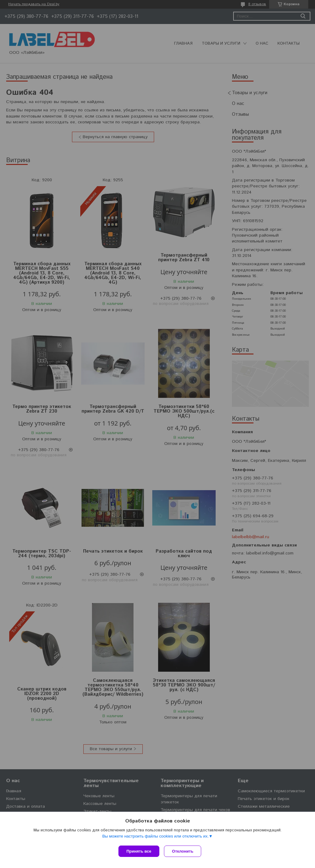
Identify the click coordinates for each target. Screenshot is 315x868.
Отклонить (184, 851)
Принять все (139, 851)
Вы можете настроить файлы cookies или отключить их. (155, 837)
